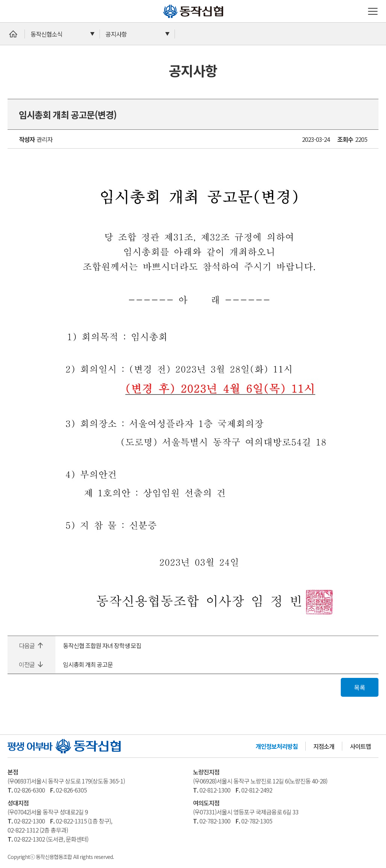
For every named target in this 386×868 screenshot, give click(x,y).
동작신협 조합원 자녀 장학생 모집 (102, 645)
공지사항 (116, 34)
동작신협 (166, 5)
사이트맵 (360, 746)
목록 (360, 687)
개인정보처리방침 (277, 746)
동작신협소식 (46, 34)
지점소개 (324, 746)
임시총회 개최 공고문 (88, 664)
